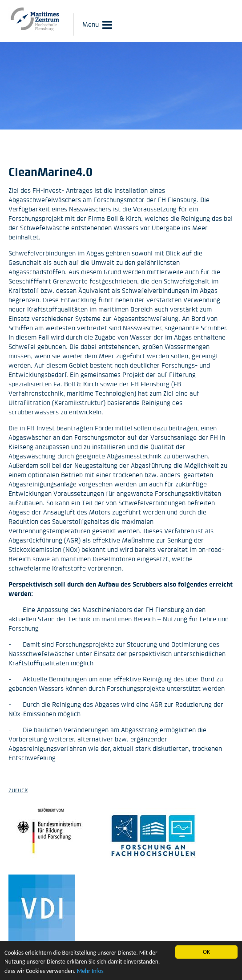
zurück (18, 790)
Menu (91, 24)
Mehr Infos (90, 972)
